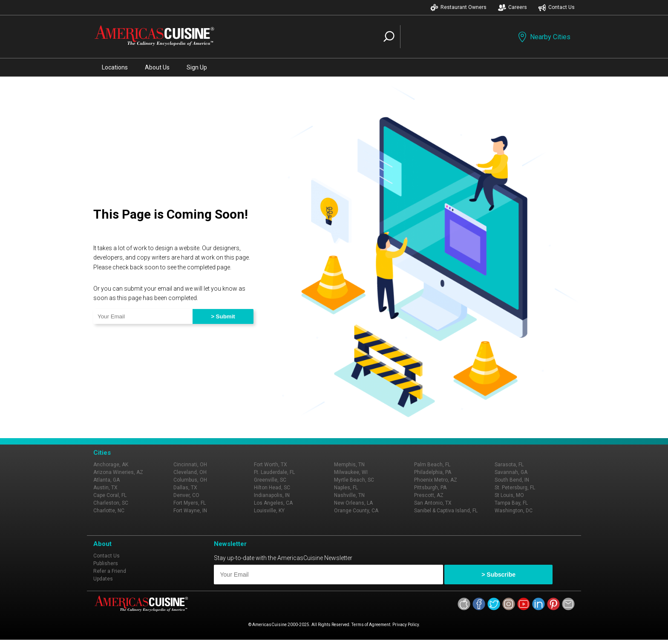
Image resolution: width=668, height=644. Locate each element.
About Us (157, 67)
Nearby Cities (543, 37)
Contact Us (556, 7)
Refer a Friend (110, 571)
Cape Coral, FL (110, 495)
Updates (103, 579)
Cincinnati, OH (190, 465)
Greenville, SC (270, 480)
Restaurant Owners (458, 7)
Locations (115, 67)
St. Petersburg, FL (515, 488)
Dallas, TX (185, 488)
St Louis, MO (509, 495)
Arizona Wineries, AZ (118, 472)
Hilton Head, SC (272, 488)
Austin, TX (105, 488)
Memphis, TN (349, 465)
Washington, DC (514, 511)
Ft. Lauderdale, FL (274, 472)
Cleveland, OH (190, 472)
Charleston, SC (111, 503)
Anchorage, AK (111, 465)
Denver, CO (186, 495)
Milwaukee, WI (351, 472)
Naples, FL (346, 488)
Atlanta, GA (107, 480)
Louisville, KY (269, 511)
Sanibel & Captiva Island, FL (446, 511)
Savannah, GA (511, 472)
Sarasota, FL (509, 465)
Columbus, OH (190, 480)
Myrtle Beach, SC (354, 480)
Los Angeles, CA (273, 503)
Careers (513, 7)
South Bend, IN (512, 480)
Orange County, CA (356, 511)
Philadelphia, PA (433, 472)
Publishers (106, 563)
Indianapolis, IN (272, 495)
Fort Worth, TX (271, 465)
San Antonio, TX (433, 503)
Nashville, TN (349, 495)
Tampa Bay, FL (511, 503)
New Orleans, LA (353, 503)
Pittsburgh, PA (430, 488)
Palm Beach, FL (432, 465)
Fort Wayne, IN (190, 511)
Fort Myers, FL (190, 503)
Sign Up (197, 67)
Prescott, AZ (429, 495)
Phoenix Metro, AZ (436, 480)
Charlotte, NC (109, 511)
